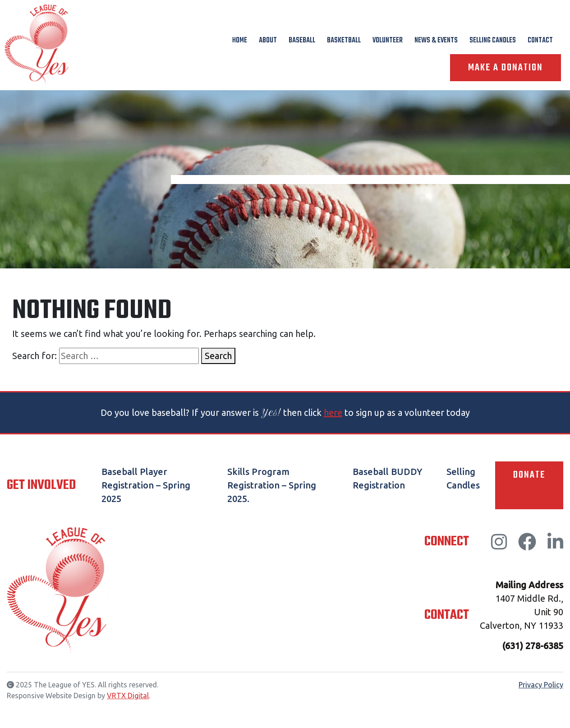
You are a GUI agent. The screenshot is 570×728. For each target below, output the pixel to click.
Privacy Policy (541, 685)
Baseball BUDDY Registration (387, 478)
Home (240, 41)
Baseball (302, 41)
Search (218, 356)
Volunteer (388, 41)
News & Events (436, 41)
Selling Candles (493, 41)
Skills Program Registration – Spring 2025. (272, 485)
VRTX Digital (128, 696)
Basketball (344, 41)
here (333, 412)
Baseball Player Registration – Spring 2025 (146, 485)
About (268, 41)
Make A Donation (506, 68)
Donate (529, 475)
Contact (540, 41)
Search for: (34, 356)
